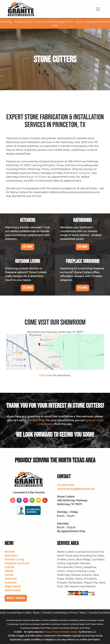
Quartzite (11, 583)
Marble (9, 571)
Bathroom (11, 556)
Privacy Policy (51, 632)
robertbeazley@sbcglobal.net (76, 489)
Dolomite (11, 579)
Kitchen (10, 552)
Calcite (9, 575)
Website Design (69, 632)
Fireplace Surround (17, 563)
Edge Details (13, 586)
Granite (9, 567)
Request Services (16, 598)
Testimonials (13, 590)
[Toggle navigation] (98, 9)
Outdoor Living (14, 559)
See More (28, 247)
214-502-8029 (36, 420)
